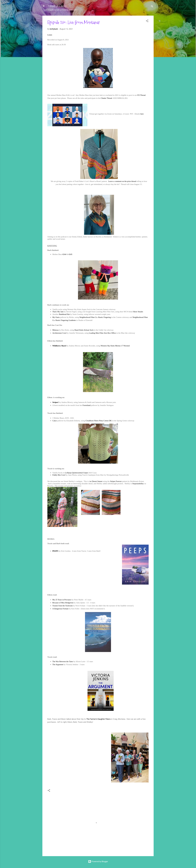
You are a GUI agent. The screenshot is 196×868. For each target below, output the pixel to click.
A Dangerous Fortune (60, 609)
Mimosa (55, 330)
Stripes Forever (116, 481)
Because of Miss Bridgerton (63, 603)
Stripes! (55, 402)
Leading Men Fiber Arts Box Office (102, 333)
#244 (64, 254)
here (142, 114)
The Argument (58, 664)
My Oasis (56, 317)
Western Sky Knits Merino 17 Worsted (115, 346)
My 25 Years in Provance (62, 600)
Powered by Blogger (98, 862)
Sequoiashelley (138, 484)
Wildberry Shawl (59, 346)
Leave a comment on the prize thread (122, 181)
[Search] (152, 7)
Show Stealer (138, 312)
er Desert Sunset (96, 481)
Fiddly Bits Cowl (59, 475)
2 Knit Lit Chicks (57, 6)
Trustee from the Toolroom (62, 606)
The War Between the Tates (63, 661)
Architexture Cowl (59, 333)
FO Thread (141, 95)
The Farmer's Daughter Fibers (98, 719)
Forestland (87, 405)
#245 (70, 254)
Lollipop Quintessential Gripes (77, 473)
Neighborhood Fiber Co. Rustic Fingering (95, 317)
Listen (50, 35)
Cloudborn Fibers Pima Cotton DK (98, 421)
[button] (147, 21)
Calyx (55, 421)
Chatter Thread (106, 98)
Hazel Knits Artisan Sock (84, 330)
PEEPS (55, 551)
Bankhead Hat (64, 314)
